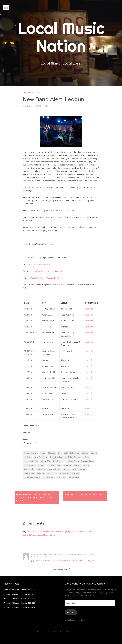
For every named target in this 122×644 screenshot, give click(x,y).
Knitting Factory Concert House (80, 461)
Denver (85, 453)
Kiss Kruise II (58, 461)
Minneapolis (29, 469)
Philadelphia (29, 473)
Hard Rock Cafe (41, 457)
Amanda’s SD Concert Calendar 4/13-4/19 (20, 607)
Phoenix (40, 473)
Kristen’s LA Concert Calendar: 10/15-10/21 (85, 496)
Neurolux (41, 469)
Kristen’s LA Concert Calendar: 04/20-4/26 (20, 599)
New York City (54, 469)
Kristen (46, 106)
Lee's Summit (29, 465)
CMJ (59, 453)
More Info (89, 309)
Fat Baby (27, 457)
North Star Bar (79, 469)
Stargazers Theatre (32, 477)
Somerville (64, 473)
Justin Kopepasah (79, 632)
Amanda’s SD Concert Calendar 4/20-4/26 (20, 603)
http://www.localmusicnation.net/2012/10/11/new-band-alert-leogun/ (64, 561)
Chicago (52, 453)
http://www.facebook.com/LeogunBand (49, 271)
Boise (43, 453)
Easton (94, 453)
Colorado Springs (71, 453)
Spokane (75, 473)
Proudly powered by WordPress (48, 632)
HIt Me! (71, 612)
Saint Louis (52, 473)
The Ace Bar (48, 477)
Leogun (41, 465)
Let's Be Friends (54, 465)
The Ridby (61, 477)
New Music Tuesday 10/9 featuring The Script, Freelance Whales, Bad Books (35, 497)
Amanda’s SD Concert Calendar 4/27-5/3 (19, 594)
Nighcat (66, 469)
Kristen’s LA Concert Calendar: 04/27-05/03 (20, 590)
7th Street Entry (31, 453)
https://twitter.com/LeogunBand (44, 278)
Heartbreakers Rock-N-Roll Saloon (65, 457)
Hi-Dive (86, 457)
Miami (87, 465)
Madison (77, 465)
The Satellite (74, 477)
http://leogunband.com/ (41, 264)
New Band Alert (31, 93)
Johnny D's (45, 461)
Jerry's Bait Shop (31, 461)
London (67, 465)
